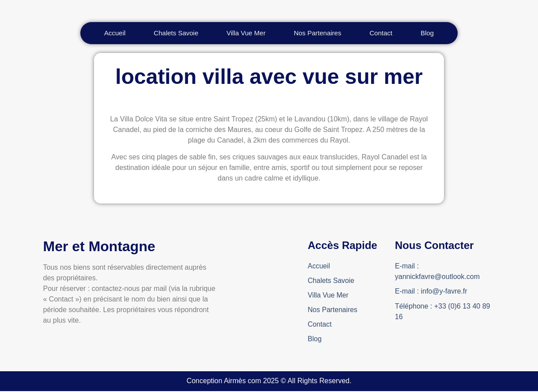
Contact (320, 325)
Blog (315, 340)
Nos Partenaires (333, 310)
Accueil (319, 266)
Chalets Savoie (331, 281)
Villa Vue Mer (328, 296)
